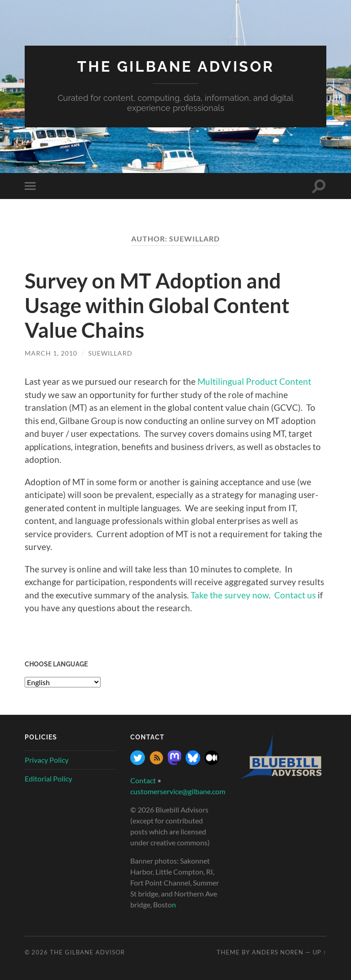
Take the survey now (230, 595)
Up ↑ (319, 952)
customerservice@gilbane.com (178, 791)
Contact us (295, 595)
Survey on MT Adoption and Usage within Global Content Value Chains (157, 305)
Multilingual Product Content (254, 381)
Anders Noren (278, 952)
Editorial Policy (48, 778)
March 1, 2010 (51, 353)
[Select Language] (63, 682)
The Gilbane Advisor (176, 66)
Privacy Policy (47, 760)
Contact (143, 780)
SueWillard (110, 353)
